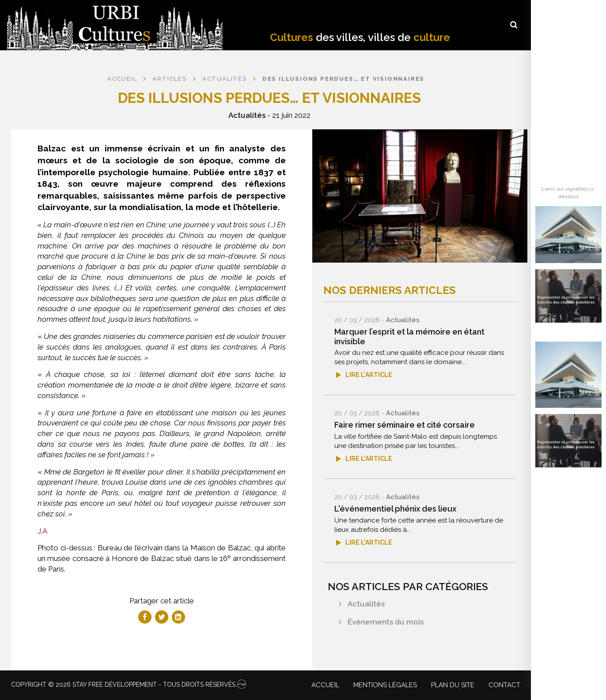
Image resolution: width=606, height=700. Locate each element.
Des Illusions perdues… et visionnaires (343, 79)
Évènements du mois (386, 622)
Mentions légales (385, 685)
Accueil (122, 79)
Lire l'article (369, 375)
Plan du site (453, 685)
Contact (504, 685)
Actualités (247, 115)
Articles (169, 79)
